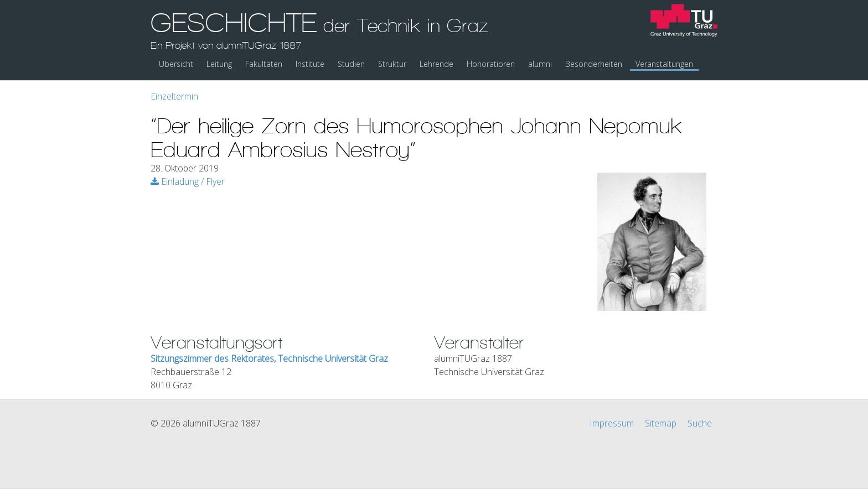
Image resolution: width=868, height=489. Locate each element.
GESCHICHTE (319, 29)
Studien (351, 64)
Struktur (392, 64)
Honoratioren (491, 64)
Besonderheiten (594, 64)
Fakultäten (264, 64)
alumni (540, 64)
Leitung (219, 64)
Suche (700, 423)
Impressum (612, 423)
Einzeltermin (174, 96)
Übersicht (176, 64)
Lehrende (436, 64)
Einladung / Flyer (188, 181)
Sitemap (661, 423)
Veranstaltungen (664, 64)
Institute (310, 64)
